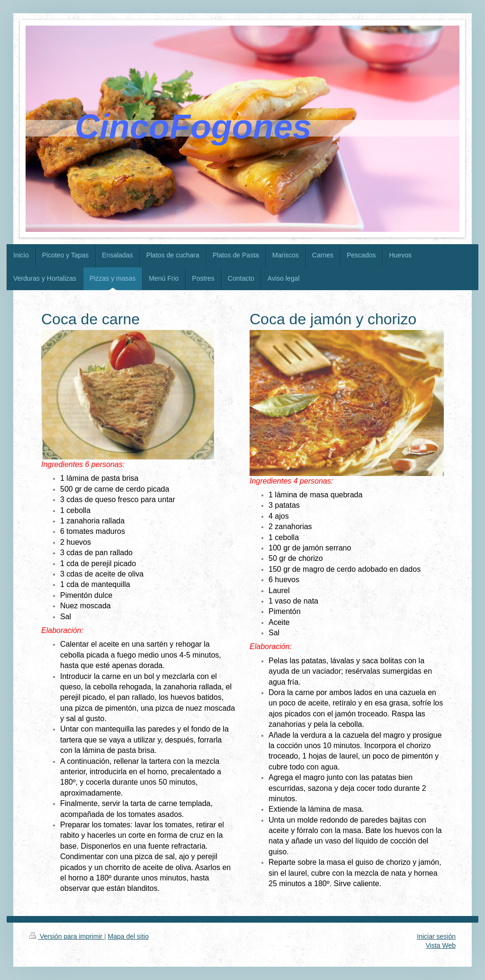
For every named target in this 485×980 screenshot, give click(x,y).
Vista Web (441, 945)
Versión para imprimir (67, 936)
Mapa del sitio (128, 936)
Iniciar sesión (436, 936)
